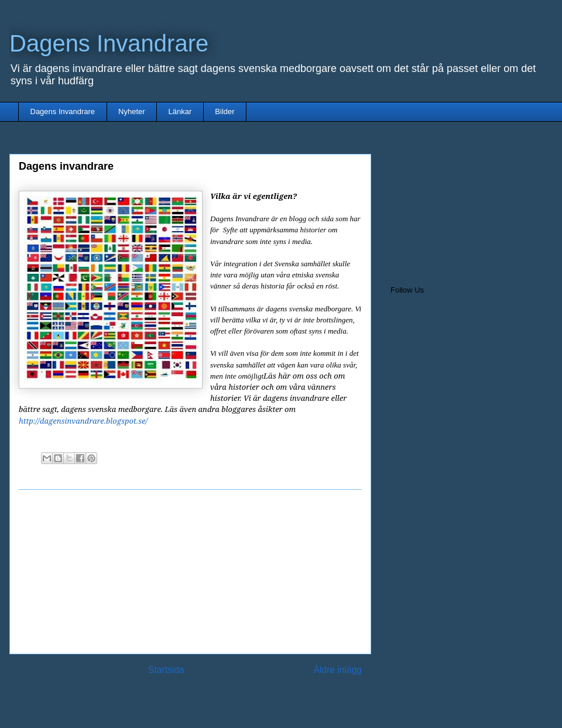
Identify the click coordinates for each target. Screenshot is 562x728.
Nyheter (132, 111)
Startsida (166, 670)
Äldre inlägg (338, 670)
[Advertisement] (190, 572)
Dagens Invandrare (109, 43)
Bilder (225, 111)
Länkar (180, 111)
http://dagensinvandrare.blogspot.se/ (83, 421)
